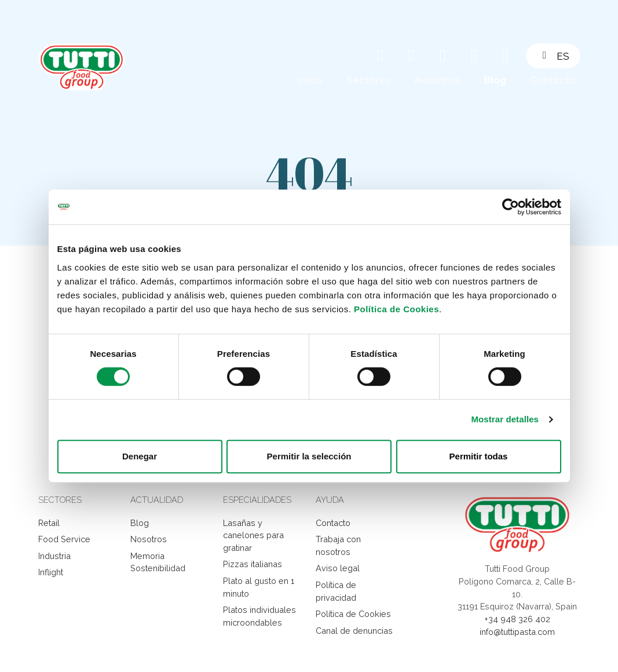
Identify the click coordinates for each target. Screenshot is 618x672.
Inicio (310, 80)
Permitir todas (479, 456)
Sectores (369, 80)
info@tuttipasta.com (517, 632)
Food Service (64, 539)
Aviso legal (338, 568)
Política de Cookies (396, 309)
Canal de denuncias (354, 631)
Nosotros (437, 80)
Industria (54, 556)
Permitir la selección (309, 456)
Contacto (553, 80)
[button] (560, 56)
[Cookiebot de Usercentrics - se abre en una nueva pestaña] (511, 207)
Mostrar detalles (505, 419)
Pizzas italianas (253, 564)
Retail (49, 523)
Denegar (140, 456)
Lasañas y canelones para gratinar (253, 535)
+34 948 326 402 (517, 619)
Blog (495, 80)
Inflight (51, 572)
